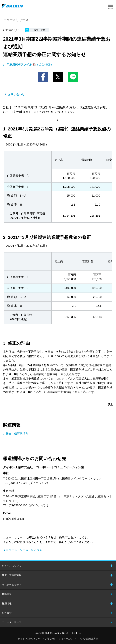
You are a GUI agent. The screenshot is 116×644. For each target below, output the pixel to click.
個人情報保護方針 (89, 639)
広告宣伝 (7, 613)
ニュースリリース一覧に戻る (24, 550)
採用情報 (7, 604)
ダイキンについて (12, 566)
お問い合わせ (16, 94)
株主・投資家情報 (17, 433)
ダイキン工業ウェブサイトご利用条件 (37, 639)
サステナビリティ (12, 585)
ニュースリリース (12, 622)
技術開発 (7, 594)
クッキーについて (68, 639)
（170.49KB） (30, 65)
